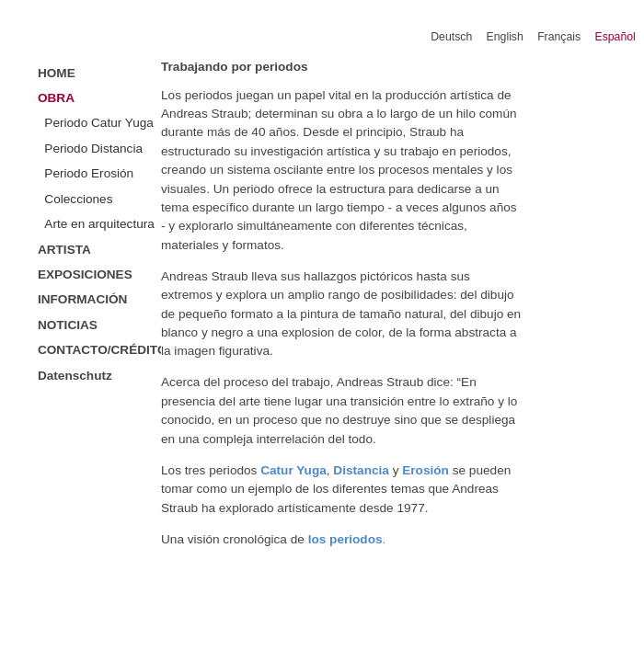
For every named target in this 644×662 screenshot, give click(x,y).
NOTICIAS (68, 325)
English (505, 37)
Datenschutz (75, 376)
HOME (57, 73)
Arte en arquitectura (99, 224)
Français (559, 37)
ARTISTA (64, 250)
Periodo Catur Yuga (99, 123)
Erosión (425, 470)
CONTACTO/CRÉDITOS (99, 350)
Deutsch (451, 37)
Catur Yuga (293, 470)
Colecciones (78, 199)
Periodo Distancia (93, 148)
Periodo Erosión (89, 173)
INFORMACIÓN (83, 299)
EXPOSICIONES (85, 274)
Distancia (361, 470)
